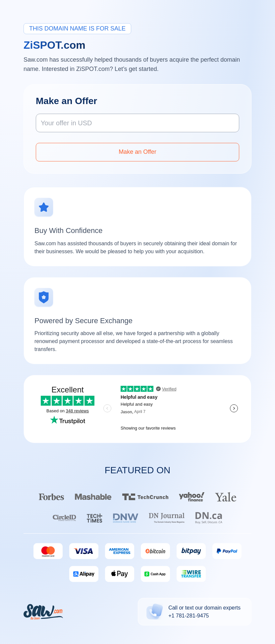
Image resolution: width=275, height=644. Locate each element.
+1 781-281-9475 (189, 616)
